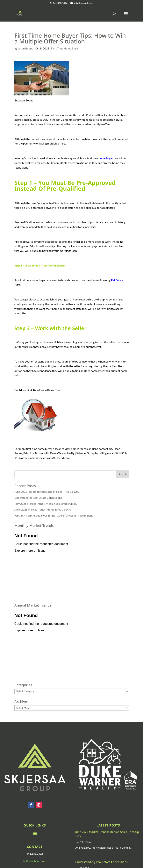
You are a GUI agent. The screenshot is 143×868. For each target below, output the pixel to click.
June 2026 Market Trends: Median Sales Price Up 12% (47, 492)
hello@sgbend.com (35, 861)
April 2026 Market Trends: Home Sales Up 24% (43, 509)
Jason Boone (25, 48)
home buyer (106, 158)
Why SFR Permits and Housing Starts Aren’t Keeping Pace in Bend (54, 515)
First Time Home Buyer (65, 48)
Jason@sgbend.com (58, 458)
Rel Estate (117, 280)
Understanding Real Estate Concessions (38, 498)
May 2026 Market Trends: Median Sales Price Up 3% (46, 504)
